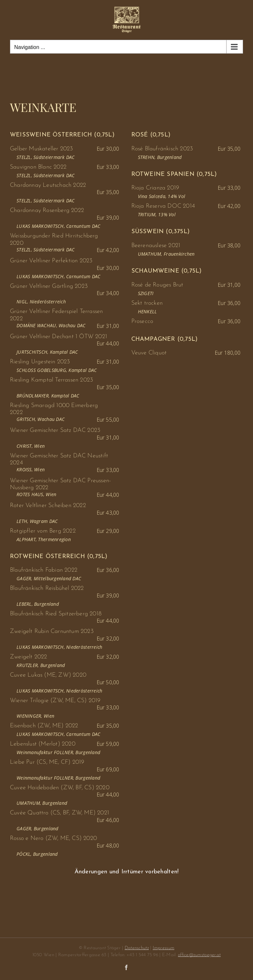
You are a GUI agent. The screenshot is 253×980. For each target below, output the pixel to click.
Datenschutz (137, 948)
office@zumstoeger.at (199, 955)
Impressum (164, 948)
